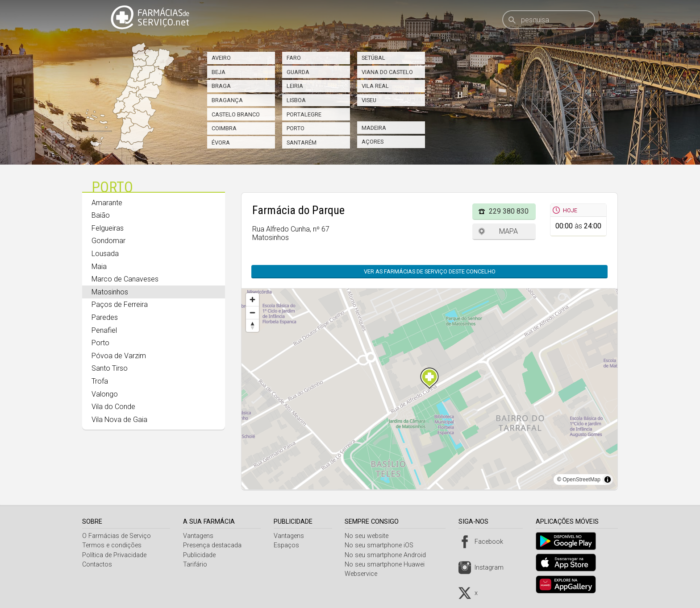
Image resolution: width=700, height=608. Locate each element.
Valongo (105, 394)
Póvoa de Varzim (119, 356)
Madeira (374, 128)
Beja (219, 72)
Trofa (100, 381)
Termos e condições (112, 545)
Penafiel (104, 330)
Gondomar (108, 241)
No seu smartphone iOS (383, 545)
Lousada (105, 254)
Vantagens (200, 536)
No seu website (370, 536)
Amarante (107, 203)
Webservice (365, 574)
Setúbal (373, 58)
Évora (221, 143)
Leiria (295, 86)
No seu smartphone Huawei (388, 565)
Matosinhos (110, 292)
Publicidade (201, 555)
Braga (221, 86)
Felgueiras (108, 228)
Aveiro (221, 58)
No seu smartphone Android (389, 555)
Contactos (97, 565)
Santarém (302, 143)
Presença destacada (214, 545)
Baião (101, 215)
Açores (373, 142)
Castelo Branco (236, 114)
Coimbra (224, 128)
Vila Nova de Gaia (119, 420)
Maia (99, 267)
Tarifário (196, 565)
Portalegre (304, 114)
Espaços (289, 545)
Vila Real (375, 86)
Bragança (227, 100)
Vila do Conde (113, 407)
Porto (296, 128)
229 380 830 (509, 211)
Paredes (105, 317)
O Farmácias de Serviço (117, 536)
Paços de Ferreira (120, 304)
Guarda (298, 72)
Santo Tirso (110, 368)
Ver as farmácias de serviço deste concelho (430, 271)
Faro (294, 58)
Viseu (369, 100)
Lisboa (296, 100)
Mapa (508, 231)
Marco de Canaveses (125, 279)
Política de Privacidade (114, 555)
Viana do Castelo (387, 72)
